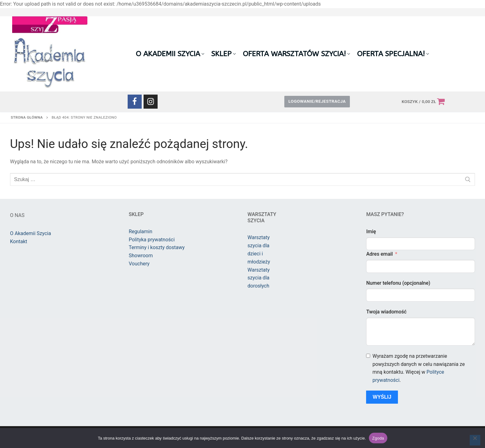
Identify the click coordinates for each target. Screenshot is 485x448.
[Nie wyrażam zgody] (475, 440)
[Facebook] (135, 102)
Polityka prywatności (152, 240)
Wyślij (382, 397)
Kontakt (19, 241)
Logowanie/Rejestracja (317, 101)
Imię (371, 231)
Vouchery (139, 264)
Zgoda (378, 438)
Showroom (141, 256)
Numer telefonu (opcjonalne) (398, 283)
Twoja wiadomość (386, 312)
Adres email (379, 254)
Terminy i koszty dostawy (157, 247)
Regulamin (141, 231)
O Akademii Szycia (30, 233)
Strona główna (27, 117)
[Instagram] (151, 102)
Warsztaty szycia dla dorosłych (259, 278)
